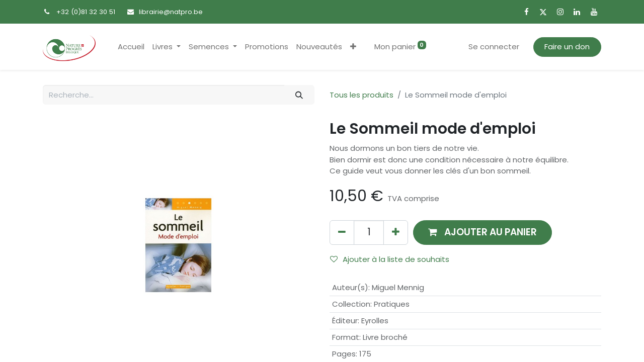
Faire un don (567, 47)
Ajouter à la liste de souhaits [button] (390, 259)
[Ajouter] (396, 233)
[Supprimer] (342, 233)
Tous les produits (361, 95)
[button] (353, 47)
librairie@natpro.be (171, 12)
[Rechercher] (299, 95)
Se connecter (494, 47)
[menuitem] (131, 47)
